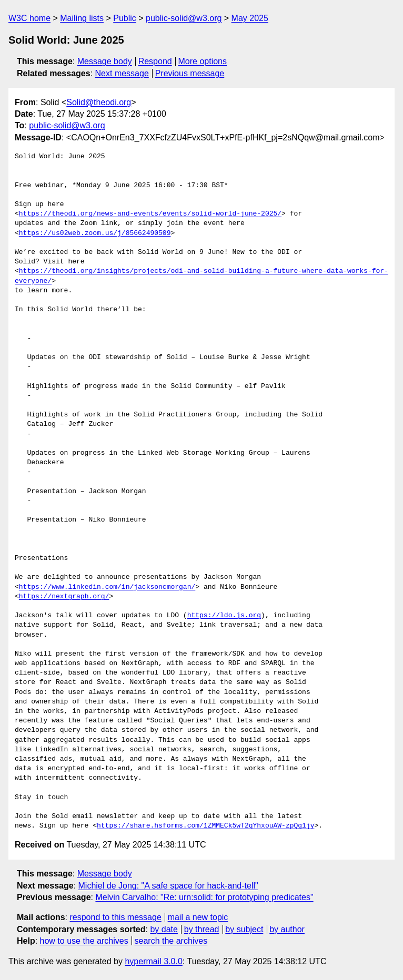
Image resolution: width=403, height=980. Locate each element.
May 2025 (250, 18)
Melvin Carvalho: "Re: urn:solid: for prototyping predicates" (204, 897)
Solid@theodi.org (99, 102)
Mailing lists (82, 18)
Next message (122, 73)
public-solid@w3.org (184, 18)
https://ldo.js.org (224, 616)
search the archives (171, 941)
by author (287, 929)
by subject (244, 929)
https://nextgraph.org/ (64, 597)
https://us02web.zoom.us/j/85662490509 (95, 233)
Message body (105, 61)
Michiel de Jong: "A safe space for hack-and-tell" (168, 886)
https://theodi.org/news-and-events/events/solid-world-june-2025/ (150, 214)
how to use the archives (84, 941)
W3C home (29, 18)
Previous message (190, 73)
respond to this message (115, 917)
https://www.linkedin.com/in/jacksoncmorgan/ (107, 587)
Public (125, 18)
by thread (202, 929)
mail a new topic (198, 917)
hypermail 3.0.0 (153, 961)
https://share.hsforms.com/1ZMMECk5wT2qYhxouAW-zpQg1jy (205, 826)
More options (203, 61)
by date (164, 929)
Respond (155, 61)
